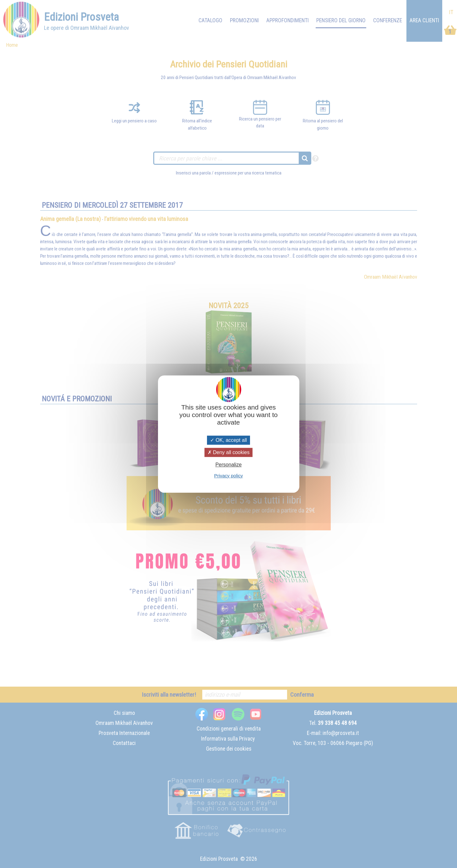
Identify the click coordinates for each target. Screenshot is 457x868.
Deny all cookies (229, 452)
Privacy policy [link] (229, 476)
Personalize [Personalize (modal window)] (229, 465)
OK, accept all (228, 440)
